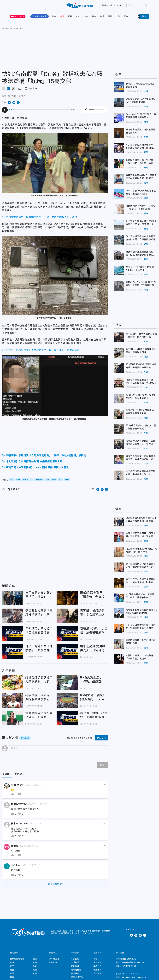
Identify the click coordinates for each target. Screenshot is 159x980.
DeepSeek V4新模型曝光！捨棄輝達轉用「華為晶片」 (141, 116)
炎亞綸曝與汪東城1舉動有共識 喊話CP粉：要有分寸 (141, 550)
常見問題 (97, 962)
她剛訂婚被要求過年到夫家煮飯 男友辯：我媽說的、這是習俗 (39, 680)
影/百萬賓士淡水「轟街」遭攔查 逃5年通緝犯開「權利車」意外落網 (94, 680)
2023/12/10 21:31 (17, 96)
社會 (78, 16)
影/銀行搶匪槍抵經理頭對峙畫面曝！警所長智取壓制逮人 (141, 366)
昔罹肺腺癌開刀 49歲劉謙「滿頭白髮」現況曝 (140, 657)
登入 (144, 16)
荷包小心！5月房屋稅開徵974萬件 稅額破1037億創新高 (141, 284)
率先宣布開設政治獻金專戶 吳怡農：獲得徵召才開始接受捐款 (141, 147)
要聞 (70, 16)
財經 (146, 275)
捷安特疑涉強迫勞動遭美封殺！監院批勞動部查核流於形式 (141, 253)
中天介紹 (75, 959)
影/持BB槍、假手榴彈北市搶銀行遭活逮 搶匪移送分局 (141, 335)
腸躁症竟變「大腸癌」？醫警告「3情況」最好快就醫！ (141, 207)
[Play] (5, 110)
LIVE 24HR (19, 16)
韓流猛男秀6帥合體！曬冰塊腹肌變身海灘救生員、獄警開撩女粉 (141, 520)
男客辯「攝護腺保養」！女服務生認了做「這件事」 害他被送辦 (94, 613)
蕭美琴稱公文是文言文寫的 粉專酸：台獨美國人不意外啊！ (39, 715)
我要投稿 (97, 973)
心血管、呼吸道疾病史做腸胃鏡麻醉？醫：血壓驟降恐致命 (141, 238)
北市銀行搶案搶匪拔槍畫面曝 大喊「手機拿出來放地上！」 (141, 473)
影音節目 (53, 962)
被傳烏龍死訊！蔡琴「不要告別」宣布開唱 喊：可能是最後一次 (141, 535)
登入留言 (101, 738)
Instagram (136, 935)
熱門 (62, 16)
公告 (95, 959)
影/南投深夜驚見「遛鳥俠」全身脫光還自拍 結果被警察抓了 (94, 595)
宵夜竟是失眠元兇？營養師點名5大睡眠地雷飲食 (141, 101)
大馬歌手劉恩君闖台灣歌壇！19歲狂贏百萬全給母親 (141, 611)
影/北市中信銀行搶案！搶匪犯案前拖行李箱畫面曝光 (141, 397)
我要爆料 (97, 970)
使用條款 (75, 966)
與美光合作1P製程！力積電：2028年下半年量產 (141, 269)
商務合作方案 (77, 977)
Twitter (127, 935)
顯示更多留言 (55, 884)
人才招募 (75, 962)
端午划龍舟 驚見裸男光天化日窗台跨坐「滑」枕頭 (94, 648)
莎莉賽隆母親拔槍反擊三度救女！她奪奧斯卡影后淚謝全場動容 (141, 627)
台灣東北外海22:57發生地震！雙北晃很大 (141, 85)
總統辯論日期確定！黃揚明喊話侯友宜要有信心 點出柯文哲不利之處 (39, 697)
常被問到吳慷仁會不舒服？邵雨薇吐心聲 (141, 642)
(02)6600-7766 (129, 966)
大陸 (118, 16)
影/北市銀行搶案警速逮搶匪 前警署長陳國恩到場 (141, 412)
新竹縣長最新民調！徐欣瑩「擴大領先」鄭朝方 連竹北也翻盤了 (141, 162)
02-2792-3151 (133, 974)
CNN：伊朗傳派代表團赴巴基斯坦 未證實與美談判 (141, 192)
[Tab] (20, 774)
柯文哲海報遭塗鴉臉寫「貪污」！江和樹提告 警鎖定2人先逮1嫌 (141, 381)
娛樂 (86, 16)
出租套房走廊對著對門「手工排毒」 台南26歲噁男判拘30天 (39, 595)
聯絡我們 (97, 966)
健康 (146, 107)
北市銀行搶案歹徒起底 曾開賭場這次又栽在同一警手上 (141, 442)
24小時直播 (54, 959)
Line (140, 935)
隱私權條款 (76, 970)
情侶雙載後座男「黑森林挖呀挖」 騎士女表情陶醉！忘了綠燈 (39, 613)
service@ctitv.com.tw (136, 977)
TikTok (145, 935)
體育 (94, 16)
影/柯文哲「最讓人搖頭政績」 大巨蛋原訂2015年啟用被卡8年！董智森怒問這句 (94, 697)
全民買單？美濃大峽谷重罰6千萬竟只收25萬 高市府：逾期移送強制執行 (141, 223)
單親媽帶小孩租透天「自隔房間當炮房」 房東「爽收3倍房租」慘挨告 (39, 631)
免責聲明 (75, 973)
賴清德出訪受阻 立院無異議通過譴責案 (141, 131)
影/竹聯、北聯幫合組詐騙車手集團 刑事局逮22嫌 (141, 351)
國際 (110, 16)
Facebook (131, 935)
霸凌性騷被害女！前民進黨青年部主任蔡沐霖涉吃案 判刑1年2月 (141, 458)
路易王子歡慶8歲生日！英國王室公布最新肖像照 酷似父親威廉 (141, 177)
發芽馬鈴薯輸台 (40, 16)
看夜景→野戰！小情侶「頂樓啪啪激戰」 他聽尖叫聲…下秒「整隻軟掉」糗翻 (94, 631)
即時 (54, 16)
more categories (139, 16)
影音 (126, 16)
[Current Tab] (7, 774)
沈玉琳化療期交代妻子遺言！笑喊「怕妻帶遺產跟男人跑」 (141, 565)
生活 (102, 16)
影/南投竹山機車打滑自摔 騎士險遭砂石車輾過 (141, 427)
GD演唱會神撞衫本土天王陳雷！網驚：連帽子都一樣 (140, 596)
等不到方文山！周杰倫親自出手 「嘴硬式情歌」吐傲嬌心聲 (141, 581)
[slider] (40, 110)
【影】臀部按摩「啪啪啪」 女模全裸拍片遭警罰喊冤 (39, 648)
